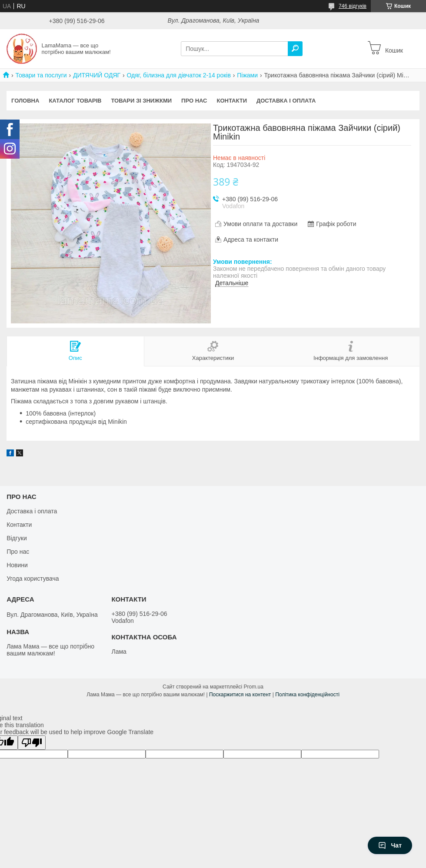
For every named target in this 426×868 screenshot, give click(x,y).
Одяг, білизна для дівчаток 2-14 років (179, 75)
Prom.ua (254, 687)
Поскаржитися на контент (240, 695)
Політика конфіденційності (307, 695)
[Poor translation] (32, 743)
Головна (25, 101)
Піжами (247, 75)
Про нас (194, 101)
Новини (17, 565)
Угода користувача (33, 579)
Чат (390, 845)
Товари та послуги (41, 75)
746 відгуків (353, 6)
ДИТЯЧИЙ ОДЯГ (97, 75)
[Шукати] (295, 49)
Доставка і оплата (286, 101)
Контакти (232, 101)
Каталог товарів (75, 101)
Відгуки (17, 538)
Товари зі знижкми (141, 101)
